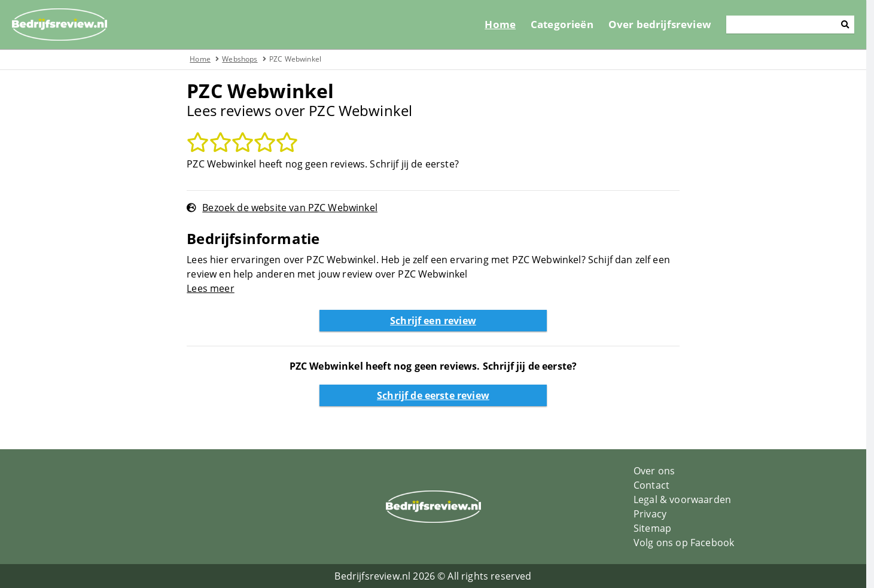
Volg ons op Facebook (688, 543)
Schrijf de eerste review (437, 395)
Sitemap (657, 528)
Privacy (654, 514)
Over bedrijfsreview (668, 24)
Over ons (658, 471)
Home (508, 24)
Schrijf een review (437, 321)
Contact (656, 485)
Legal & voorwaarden (686, 499)
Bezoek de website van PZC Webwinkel (294, 208)
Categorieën (570, 24)
